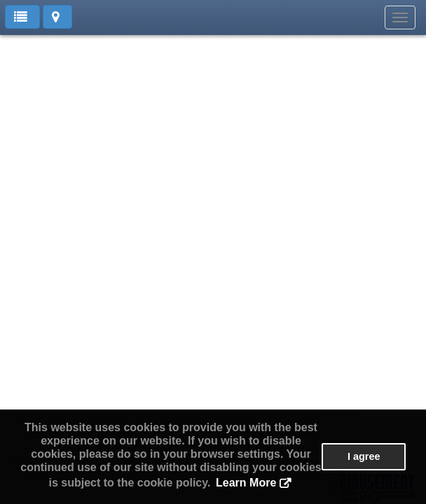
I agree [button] (364, 456)
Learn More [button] (246, 483)
